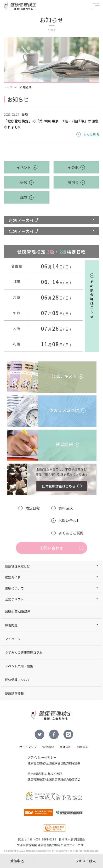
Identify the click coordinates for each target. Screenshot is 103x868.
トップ (8, 87)
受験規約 (65, 747)
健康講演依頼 (14, 693)
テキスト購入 (86, 861)
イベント (24, 167)
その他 (73, 167)
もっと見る (91, 134)
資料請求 (66, 508)
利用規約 (83, 747)
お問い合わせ (69, 520)
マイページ (13, 639)
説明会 (73, 182)
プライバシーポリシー (42, 757)
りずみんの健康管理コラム (24, 652)
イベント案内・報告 (19, 666)
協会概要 (48, 747)
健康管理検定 (36, 763)
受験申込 (17, 861)
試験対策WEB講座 (18, 611)
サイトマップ (28, 747)
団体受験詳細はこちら (59, 486)
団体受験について (17, 680)
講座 (24, 197)
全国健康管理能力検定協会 (63, 763)
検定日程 (33, 508)
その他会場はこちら (92, 299)
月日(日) (56, 267)
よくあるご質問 (71, 533)
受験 (24, 182)
